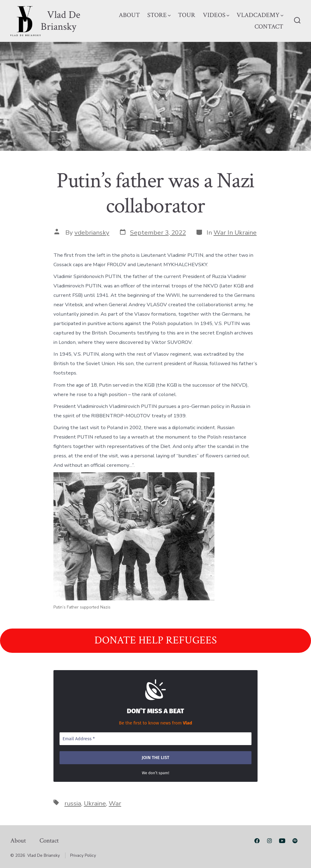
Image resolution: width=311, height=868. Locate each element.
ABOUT (129, 15)
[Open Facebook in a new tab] (257, 841)
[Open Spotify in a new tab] (295, 841)
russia (73, 803)
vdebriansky (92, 232)
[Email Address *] (155, 739)
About (18, 841)
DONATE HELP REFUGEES (156, 640)
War (115, 803)
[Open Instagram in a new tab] (269, 841)
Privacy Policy (83, 855)
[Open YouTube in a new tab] (282, 841)
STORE (159, 15)
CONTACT (269, 27)
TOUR (187, 15)
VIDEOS (216, 15)
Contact (49, 841)
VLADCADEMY (260, 15)
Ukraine (95, 803)
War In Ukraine (235, 232)
